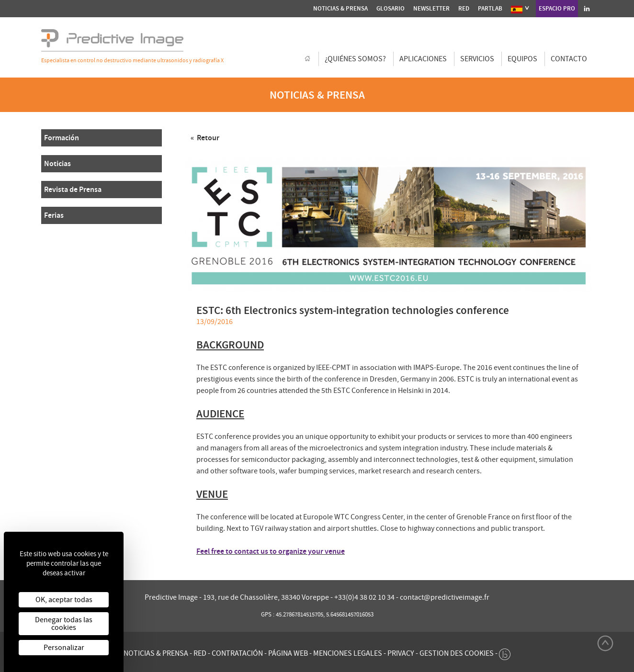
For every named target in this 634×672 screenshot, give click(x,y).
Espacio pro (557, 8)
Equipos (522, 59)
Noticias (57, 163)
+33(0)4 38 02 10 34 (365, 597)
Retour (207, 138)
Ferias (54, 215)
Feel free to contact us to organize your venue (271, 551)
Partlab (490, 8)
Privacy (401, 653)
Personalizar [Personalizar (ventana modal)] (64, 648)
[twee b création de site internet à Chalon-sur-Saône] (505, 652)
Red (464, 8)
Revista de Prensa (73, 189)
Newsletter (431, 8)
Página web (288, 653)
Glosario (391, 8)
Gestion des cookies (457, 653)
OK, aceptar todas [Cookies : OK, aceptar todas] (64, 600)
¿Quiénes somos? (355, 59)
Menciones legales (348, 653)
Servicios (477, 59)
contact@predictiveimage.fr (445, 597)
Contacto (569, 59)
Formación (62, 138)
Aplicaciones (423, 59)
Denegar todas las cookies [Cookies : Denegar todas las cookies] (64, 624)
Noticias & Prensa (340, 8)
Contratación (237, 653)
